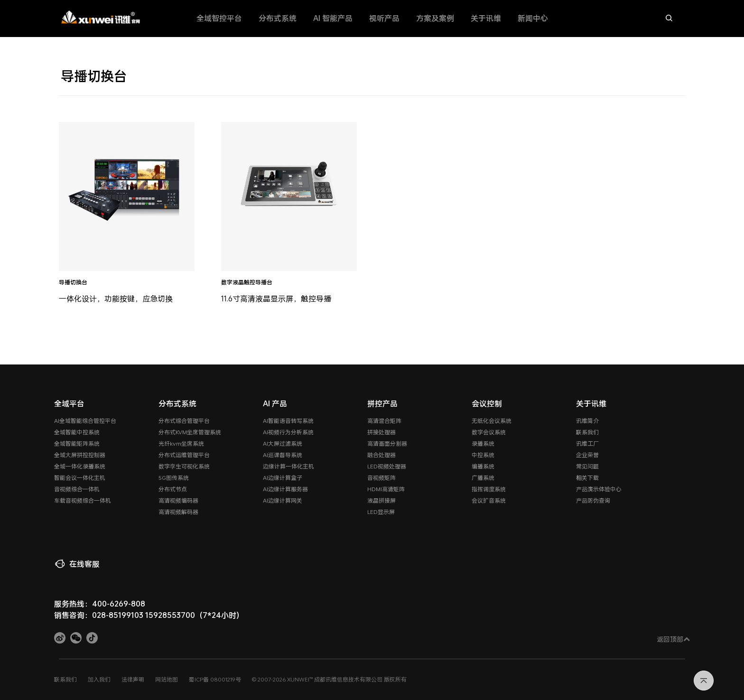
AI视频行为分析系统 (288, 432)
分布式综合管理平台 (184, 420)
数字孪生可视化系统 (184, 466)
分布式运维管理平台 (184, 455)
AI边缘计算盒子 (283, 477)
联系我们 (587, 432)
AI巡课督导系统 (283, 455)
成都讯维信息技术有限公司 (348, 679)
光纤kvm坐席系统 (181, 443)
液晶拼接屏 (381, 500)
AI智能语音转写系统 (288, 420)
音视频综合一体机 (77, 489)
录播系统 (483, 443)
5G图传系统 (174, 477)
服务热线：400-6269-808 (100, 603)
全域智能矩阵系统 (77, 443)
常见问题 (587, 466)
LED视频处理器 (387, 466)
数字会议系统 (489, 432)
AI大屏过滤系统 (283, 443)
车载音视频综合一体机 (83, 500)
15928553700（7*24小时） (195, 615)
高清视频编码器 (178, 500)
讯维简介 (587, 420)
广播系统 (483, 477)
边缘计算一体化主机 (288, 466)
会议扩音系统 (489, 500)
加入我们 (99, 679)
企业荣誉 (587, 455)
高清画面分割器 (387, 443)
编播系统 (483, 466)
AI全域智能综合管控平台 (85, 420)
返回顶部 (673, 639)
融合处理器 (381, 455)
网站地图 (167, 679)
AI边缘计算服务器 (285, 489)
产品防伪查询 (593, 500)
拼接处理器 (381, 432)
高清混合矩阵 (384, 420)
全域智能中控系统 (77, 432)
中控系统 (483, 455)
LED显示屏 (381, 512)
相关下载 (587, 477)
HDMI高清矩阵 (386, 489)
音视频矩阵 (381, 477)
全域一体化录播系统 (80, 466)
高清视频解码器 (178, 512)
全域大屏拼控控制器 (80, 455)
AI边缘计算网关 (283, 500)
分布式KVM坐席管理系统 (190, 432)
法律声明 (133, 679)
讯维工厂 (587, 443)
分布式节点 (173, 489)
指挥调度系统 (489, 489)
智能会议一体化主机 (80, 477)
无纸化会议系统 (492, 420)
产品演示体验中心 (599, 489)
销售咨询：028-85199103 (99, 615)
